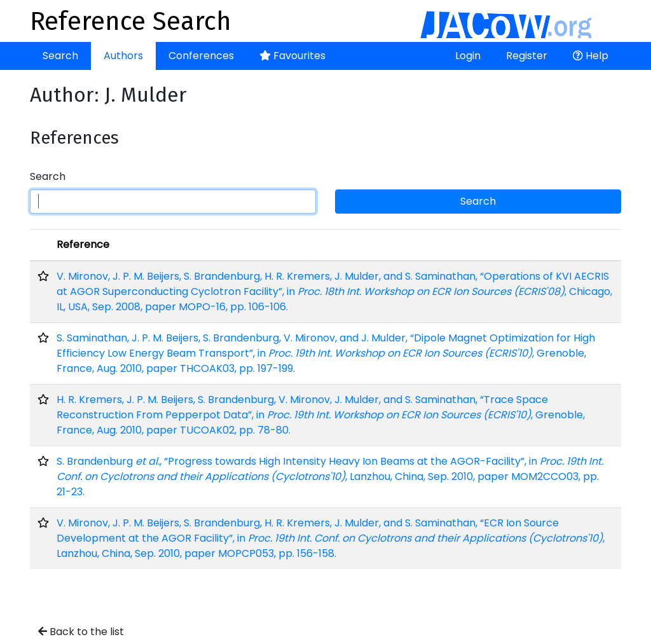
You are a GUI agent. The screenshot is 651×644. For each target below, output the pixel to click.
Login (468, 56)
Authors (123, 56)
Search (60, 56)
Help (591, 56)
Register (527, 56)
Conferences (201, 56)
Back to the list (81, 632)
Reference (83, 244)
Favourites (292, 56)
